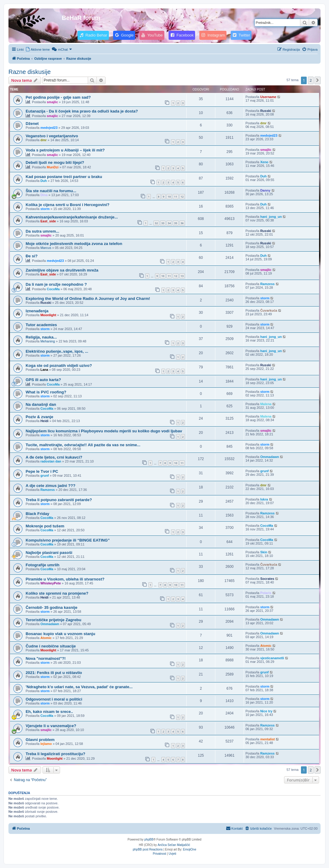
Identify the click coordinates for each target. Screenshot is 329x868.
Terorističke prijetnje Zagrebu (53, 620)
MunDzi (53, 167)
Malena (266, 404)
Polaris (266, 593)
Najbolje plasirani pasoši (49, 553)
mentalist (267, 739)
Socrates (267, 579)
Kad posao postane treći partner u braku (64, 177)
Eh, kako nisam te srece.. (49, 712)
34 (169, 223)
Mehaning (48, 341)
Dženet (32, 124)
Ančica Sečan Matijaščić (174, 845)
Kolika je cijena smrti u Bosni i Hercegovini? (68, 205)
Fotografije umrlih (43, 565)
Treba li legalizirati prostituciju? (55, 754)
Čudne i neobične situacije (51, 646)
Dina (44, 195)
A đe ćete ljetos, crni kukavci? (54, 457)
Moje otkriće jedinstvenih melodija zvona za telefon (74, 244)
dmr (263, 123)
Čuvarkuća (269, 310)
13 (182, 276)
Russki (266, 111)
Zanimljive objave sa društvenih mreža (62, 270)
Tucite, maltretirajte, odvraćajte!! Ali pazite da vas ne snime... (83, 445)
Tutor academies (41, 325)
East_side (48, 221)
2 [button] (311, 80)
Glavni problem (40, 740)
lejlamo (46, 744)
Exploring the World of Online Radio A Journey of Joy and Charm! (88, 299)
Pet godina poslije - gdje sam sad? (58, 97)
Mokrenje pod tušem (45, 526)
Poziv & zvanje (40, 417)
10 (169, 197)
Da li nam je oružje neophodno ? (56, 284)
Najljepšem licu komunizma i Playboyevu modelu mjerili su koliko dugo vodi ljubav (104, 431)
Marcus (46, 248)
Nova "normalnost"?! (46, 658)
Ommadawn (270, 457)
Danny (265, 190)
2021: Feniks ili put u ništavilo (54, 673)
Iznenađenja (37, 311)
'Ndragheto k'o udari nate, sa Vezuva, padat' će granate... (79, 687)
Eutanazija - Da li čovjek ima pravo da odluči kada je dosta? (82, 111)
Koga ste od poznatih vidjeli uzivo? (59, 366)
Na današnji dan (41, 404)
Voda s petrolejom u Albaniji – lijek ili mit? (65, 150)
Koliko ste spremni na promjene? (57, 593)
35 (176, 223)
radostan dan (51, 461)
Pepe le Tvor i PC (42, 471)
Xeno (264, 162)
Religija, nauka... (41, 337)
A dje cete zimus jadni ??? (51, 486)
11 (176, 197)
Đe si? (32, 256)
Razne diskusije (30, 72)
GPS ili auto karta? (43, 380)
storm (45, 209)
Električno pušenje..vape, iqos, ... (57, 351)
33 (163, 223)
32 (156, 223)
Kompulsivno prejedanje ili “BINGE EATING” (68, 540)
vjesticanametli (272, 658)
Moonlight (48, 315)
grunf (45, 475)
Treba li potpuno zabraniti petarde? (59, 500)
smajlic (52, 102)
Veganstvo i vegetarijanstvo (52, 136)
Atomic (46, 638)
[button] (318, 80)
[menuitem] (38, 49)
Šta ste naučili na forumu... (51, 191)
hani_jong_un (271, 217)
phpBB (149, 839)
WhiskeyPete (51, 583)
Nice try (266, 711)
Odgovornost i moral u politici (54, 699)
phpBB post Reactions (148, 849)
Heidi (44, 421)
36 (182, 223)
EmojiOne (190, 849)
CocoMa (53, 289)
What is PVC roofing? (46, 392)
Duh (44, 181)
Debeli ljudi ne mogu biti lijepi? (55, 162)
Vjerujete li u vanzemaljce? (51, 726)
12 (182, 197)
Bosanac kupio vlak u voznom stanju (60, 634)
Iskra (264, 499)
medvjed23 (49, 128)
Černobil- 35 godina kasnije (51, 607)
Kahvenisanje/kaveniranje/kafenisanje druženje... (72, 217)
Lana (44, 370)
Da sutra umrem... (42, 231)
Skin (264, 552)
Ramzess (267, 284)
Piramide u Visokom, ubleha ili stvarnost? (65, 579)
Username (268, 97)
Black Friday (37, 514)
